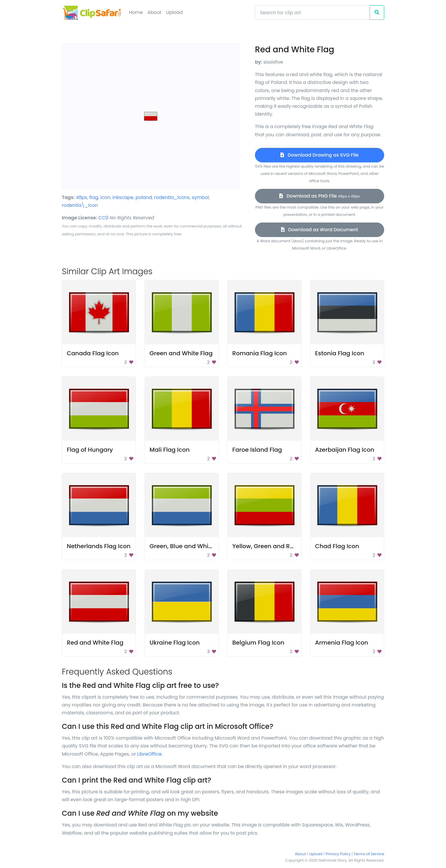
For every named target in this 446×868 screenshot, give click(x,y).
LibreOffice (149, 754)
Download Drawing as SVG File (319, 155)
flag (94, 197)
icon (105, 197)
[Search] (312, 12)
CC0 (104, 218)
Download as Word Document (320, 230)
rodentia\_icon (80, 205)
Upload (174, 12)
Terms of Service (369, 854)
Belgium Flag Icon (258, 643)
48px (81, 197)
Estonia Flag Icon (340, 353)
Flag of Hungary (90, 450)
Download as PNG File (320, 196)
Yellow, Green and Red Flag (272, 546)
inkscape (123, 197)
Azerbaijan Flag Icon (345, 450)
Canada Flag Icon (93, 353)
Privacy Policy (338, 854)
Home (136, 12)
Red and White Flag (95, 643)
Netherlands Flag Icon (99, 546)
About (154, 12)
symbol (200, 197)
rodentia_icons (172, 197)
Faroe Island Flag (257, 450)
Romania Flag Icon (260, 353)
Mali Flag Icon (170, 450)
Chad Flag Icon (337, 546)
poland (144, 197)
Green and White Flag (181, 353)
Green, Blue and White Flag (189, 546)
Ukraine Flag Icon (175, 643)
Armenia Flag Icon (342, 643)
